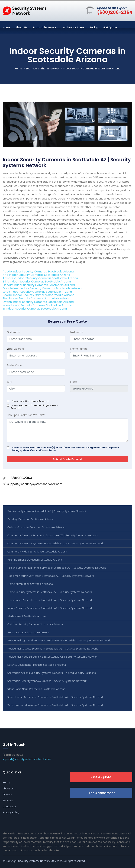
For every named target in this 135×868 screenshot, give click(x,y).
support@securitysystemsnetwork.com (35, 484)
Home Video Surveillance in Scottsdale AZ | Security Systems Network (50, 600)
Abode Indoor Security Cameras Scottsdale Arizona (38, 271)
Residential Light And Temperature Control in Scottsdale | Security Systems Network (59, 640)
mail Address (15, 349)
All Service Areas (74, 27)
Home (6, 27)
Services (8, 801)
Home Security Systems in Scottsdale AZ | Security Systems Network (50, 592)
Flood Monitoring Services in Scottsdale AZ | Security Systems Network (51, 576)
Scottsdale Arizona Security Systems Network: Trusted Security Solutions (52, 673)
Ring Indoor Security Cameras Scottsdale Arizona (36, 298)
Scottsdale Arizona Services (43, 69)
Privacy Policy (11, 812)
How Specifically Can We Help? (26, 415)
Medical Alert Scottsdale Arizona (27, 616)
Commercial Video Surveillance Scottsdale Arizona (37, 551)
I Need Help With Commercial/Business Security (34, 407)
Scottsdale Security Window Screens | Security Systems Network (47, 681)
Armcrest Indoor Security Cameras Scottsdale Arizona (40, 278)
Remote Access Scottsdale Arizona (28, 632)
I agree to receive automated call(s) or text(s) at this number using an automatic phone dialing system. (65, 449)
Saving (94, 27)
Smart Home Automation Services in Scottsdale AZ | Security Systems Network (55, 697)
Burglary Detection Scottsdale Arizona (30, 519)
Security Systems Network (34, 861)
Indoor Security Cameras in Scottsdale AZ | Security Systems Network (50, 608)
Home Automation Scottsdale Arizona (30, 584)
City (9, 382)
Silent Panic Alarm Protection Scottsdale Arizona (36, 689)
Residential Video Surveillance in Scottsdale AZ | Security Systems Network (53, 657)
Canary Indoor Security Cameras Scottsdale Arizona (39, 285)
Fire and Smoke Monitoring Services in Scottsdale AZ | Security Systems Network (57, 568)
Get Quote (110, 27)
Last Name (77, 332)
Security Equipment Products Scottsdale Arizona (37, 665)
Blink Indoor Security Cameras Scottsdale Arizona (37, 282)
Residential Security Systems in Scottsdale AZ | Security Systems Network (52, 648)
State (73, 382)
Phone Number (79, 349)
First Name (14, 332)
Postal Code (14, 365)
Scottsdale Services (45, 27)
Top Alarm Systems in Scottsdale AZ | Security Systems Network (47, 511)
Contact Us (10, 806)
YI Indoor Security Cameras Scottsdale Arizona (35, 309)
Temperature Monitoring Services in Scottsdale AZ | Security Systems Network (55, 705)
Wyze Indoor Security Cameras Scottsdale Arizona (37, 305)
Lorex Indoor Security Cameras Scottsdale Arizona (37, 292)
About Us (21, 27)
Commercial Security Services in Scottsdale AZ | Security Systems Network (53, 535)
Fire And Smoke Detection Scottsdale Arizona (35, 560)
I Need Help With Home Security (30, 401)
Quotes (7, 795)
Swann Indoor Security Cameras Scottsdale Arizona (38, 302)
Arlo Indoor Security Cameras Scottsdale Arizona (36, 275)
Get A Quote (101, 777)
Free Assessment (101, 793)
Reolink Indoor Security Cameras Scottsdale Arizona (38, 295)
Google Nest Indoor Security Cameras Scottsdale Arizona (42, 288)
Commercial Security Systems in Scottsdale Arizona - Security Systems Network (55, 543)
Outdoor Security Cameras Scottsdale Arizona (35, 624)
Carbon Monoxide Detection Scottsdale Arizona (36, 527)
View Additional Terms (43, 450)
